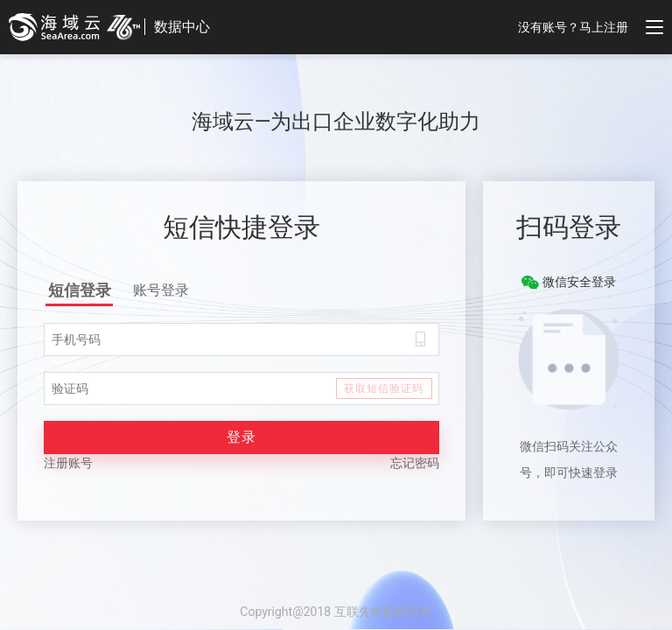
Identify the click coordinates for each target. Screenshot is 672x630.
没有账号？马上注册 (573, 27)
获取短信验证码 (384, 388)
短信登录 (80, 290)
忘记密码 (415, 463)
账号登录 (161, 290)
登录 (241, 437)
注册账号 (68, 463)
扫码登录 (569, 227)
